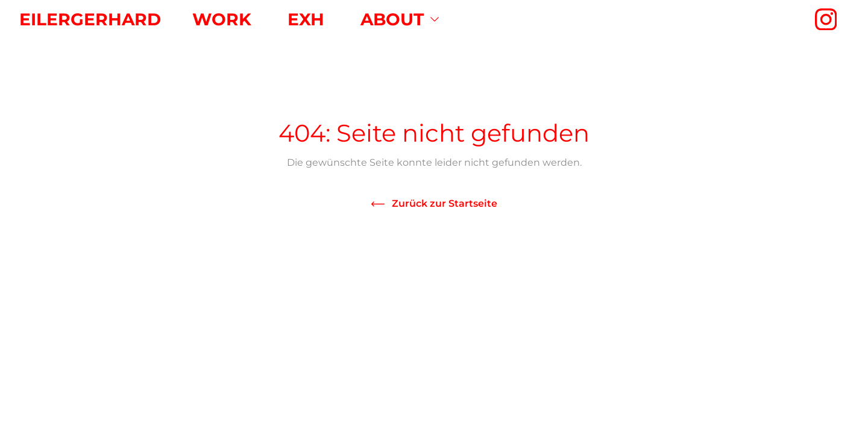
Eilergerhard (90, 19)
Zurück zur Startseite (445, 203)
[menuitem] (222, 19)
